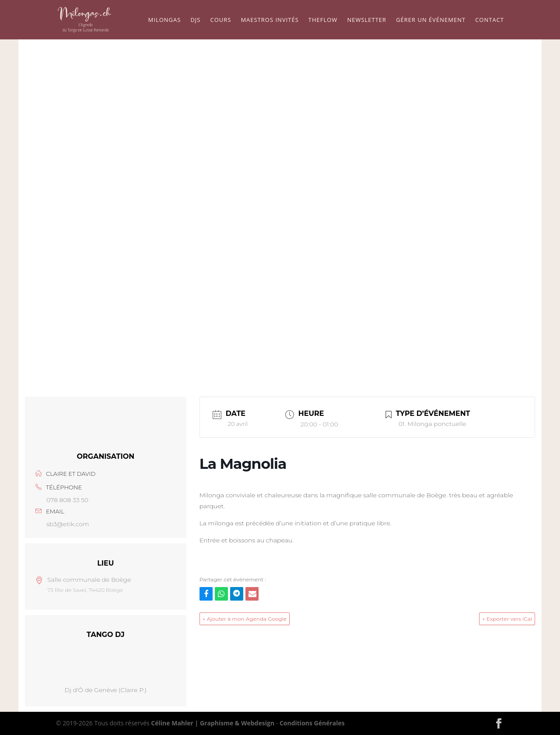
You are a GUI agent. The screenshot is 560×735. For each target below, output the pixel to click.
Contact (490, 20)
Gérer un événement (431, 20)
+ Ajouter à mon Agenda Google (245, 619)
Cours (220, 20)
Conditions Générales (312, 723)
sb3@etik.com (68, 524)
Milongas (165, 20)
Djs (195, 20)
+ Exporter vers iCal (507, 619)
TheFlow (323, 20)
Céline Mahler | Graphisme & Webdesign (213, 723)
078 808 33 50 (67, 500)
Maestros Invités (269, 20)
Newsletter (367, 20)
